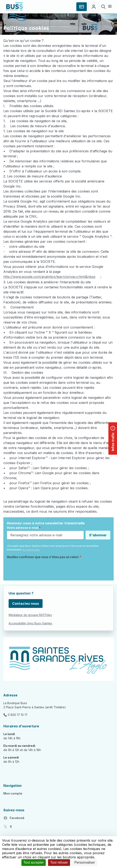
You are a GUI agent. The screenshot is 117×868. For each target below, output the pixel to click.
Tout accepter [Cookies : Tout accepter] (34, 862)
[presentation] (39, 569)
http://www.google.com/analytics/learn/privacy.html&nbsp (49, 277)
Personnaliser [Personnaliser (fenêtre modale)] (85, 862)
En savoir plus (31, 550)
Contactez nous (26, 603)
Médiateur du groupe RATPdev (30, 615)
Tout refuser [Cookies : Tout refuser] (59, 862)
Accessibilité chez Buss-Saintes (30, 623)
